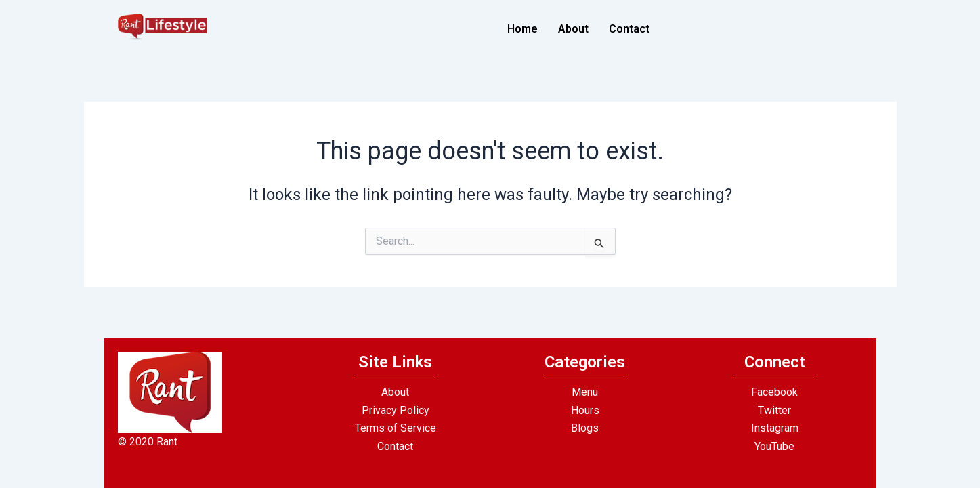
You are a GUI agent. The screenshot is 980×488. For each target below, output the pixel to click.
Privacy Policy (396, 410)
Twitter (774, 410)
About (573, 29)
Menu (585, 392)
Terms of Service (396, 428)
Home (523, 29)
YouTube (774, 446)
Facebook (774, 392)
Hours (585, 410)
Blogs (585, 428)
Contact (629, 29)
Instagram (775, 428)
